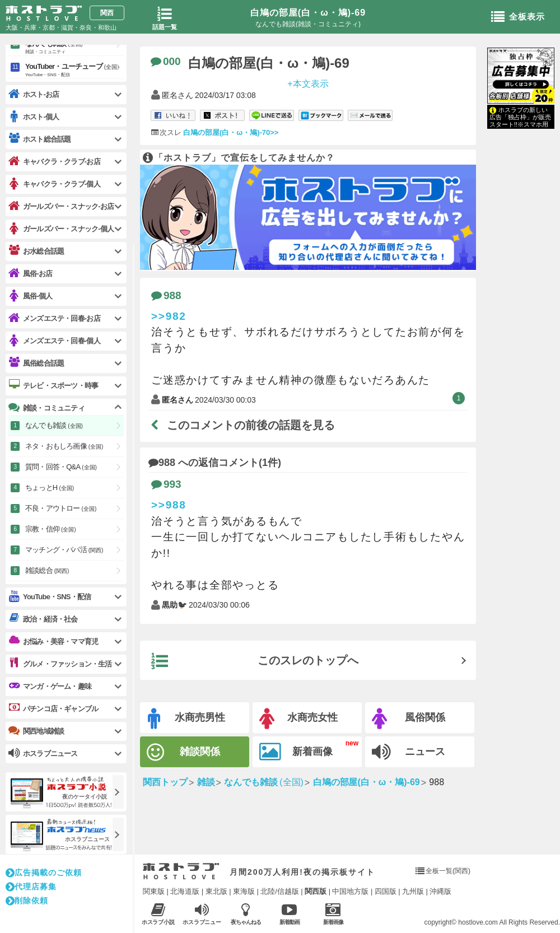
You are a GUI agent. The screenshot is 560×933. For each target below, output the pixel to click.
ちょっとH (50, 488)
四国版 (386, 891)
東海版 (244, 891)
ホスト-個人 (34, 117)
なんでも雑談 (74, 48)
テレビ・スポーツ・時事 (53, 385)
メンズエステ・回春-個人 (54, 341)
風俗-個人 (30, 296)
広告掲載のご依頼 (44, 873)
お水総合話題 (36, 251)
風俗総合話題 (36, 363)
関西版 (316, 891)
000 (166, 61)
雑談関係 (183, 752)
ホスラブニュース (202, 914)
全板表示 (518, 17)
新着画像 (296, 752)
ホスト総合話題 (39, 139)
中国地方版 (350, 891)
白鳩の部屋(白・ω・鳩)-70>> (231, 132)
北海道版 (185, 891)
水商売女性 (298, 719)
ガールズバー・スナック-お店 (61, 206)
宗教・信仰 (51, 529)
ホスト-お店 (34, 94)
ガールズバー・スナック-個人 (61, 229)
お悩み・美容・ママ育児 (53, 641)
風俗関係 (409, 719)
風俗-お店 (30, 274)
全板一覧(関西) (448, 871)
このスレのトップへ (255, 661)
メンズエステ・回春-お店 (54, 318)
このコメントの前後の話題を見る (243, 425)
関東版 (154, 891)
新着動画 (289, 914)
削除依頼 (27, 901)
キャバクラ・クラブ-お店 (54, 162)
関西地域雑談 (36, 731)
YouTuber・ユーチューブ (74, 71)
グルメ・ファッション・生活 (60, 664)
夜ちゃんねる (246, 914)
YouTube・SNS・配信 (50, 597)
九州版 (413, 891)
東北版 (216, 891)
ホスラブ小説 (158, 914)
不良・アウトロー (61, 508)
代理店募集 (31, 887)
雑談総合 (47, 570)
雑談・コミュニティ (46, 408)
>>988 (169, 505)
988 (166, 295)
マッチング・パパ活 (64, 550)
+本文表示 (308, 83)
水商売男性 (186, 719)
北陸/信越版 (280, 891)
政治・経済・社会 (43, 619)
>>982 (169, 316)
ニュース (409, 752)
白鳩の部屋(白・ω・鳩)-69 (308, 13)
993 (166, 484)
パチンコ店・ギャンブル (53, 708)
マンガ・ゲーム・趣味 (50, 686)
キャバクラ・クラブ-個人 (54, 184)
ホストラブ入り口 (181, 871)
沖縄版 (440, 891)
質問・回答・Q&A (61, 467)
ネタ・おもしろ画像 (64, 446)
